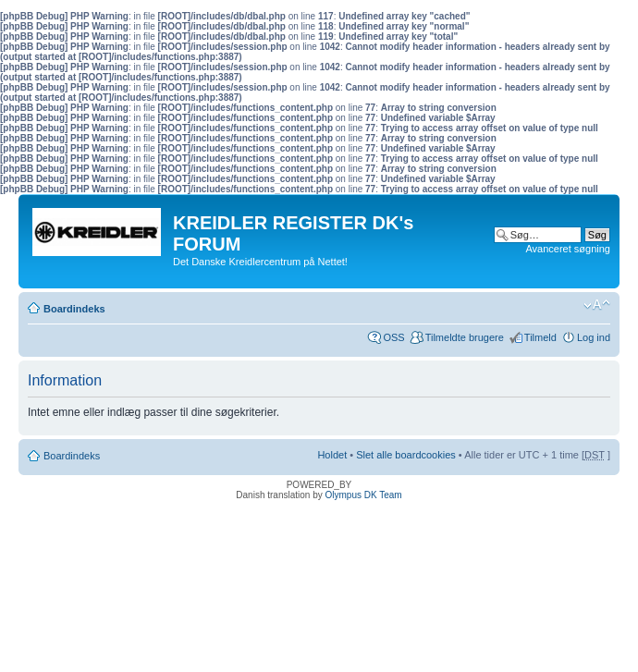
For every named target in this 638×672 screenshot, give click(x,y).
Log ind (594, 337)
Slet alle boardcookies (406, 455)
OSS (393, 337)
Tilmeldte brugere (465, 337)
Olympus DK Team (363, 495)
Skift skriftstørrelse (597, 305)
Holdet (332, 455)
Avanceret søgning (568, 249)
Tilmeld (540, 337)
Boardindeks (74, 309)
